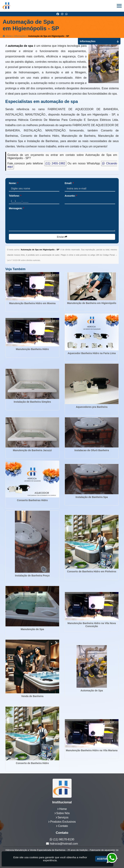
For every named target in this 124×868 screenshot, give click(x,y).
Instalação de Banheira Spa (92, 497)
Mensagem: (16, 208)
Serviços (63, 817)
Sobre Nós (63, 813)
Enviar (62, 237)
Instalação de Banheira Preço (32, 576)
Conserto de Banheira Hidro (32, 763)
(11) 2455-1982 (55, 163)
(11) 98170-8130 (64, 839)
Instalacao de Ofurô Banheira (92, 450)
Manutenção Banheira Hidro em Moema (32, 303)
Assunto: (71, 196)
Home (63, 809)
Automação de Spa (92, 691)
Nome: (14, 183)
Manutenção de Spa (32, 629)
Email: (69, 183)
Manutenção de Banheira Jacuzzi (32, 450)
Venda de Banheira (32, 696)
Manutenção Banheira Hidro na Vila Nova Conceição (92, 625)
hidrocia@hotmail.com (64, 844)
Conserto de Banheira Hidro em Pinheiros (92, 571)
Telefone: (15, 196)
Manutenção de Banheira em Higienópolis (92, 303)
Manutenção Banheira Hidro (32, 349)
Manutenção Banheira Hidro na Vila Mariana (92, 750)
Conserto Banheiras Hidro (32, 500)
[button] (119, 6)
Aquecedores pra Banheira (92, 407)
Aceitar (102, 859)
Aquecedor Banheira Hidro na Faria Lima (92, 353)
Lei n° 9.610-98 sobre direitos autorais (24, 260)
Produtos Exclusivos (63, 822)
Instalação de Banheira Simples (32, 402)
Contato (63, 826)
